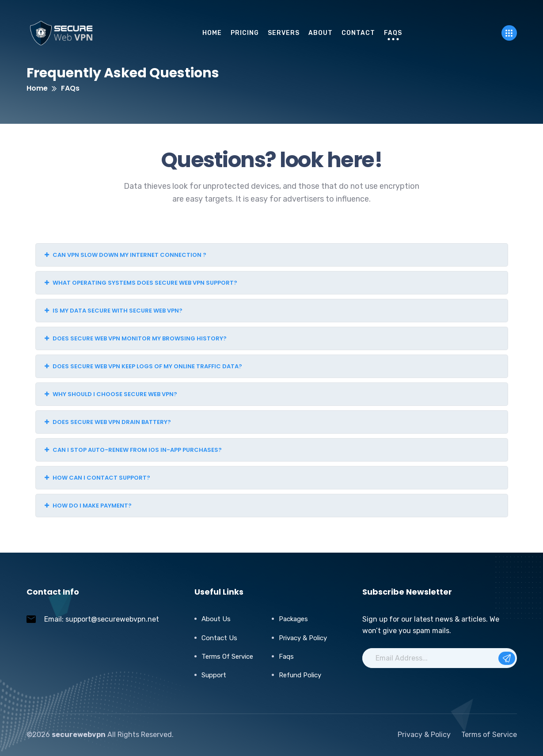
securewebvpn (79, 735)
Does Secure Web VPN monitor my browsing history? (136, 338)
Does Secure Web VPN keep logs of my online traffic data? (143, 366)
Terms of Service (227, 657)
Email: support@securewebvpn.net (102, 619)
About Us (216, 619)
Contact (358, 33)
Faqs (286, 657)
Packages (293, 619)
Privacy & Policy (303, 638)
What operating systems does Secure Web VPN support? (141, 283)
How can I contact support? (97, 478)
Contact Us (219, 638)
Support (214, 675)
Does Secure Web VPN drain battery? (108, 422)
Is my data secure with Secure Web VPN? (114, 311)
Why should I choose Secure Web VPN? (111, 394)
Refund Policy (300, 675)
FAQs (393, 33)
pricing (245, 33)
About (321, 33)
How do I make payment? (88, 506)
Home (212, 33)
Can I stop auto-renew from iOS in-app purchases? (133, 450)
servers (284, 33)
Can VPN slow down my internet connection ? (125, 255)
